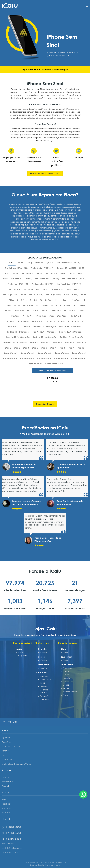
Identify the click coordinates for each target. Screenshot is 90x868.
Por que (5, 751)
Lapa (43, 683)
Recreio (66, 678)
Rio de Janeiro (67, 665)
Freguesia (67, 668)
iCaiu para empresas (11, 746)
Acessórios (6, 742)
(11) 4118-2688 (11, 833)
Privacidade (7, 782)
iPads (26, 213)
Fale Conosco (8, 844)
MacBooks (35, 213)
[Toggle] (4, 722)
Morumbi (44, 700)
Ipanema (67, 688)
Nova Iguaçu (66, 657)
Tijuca (66, 681)
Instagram (6, 808)
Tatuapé (44, 696)
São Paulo (42, 672)
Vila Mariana (46, 679)
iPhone (19, 213)
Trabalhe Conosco (10, 852)
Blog (4, 800)
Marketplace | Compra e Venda (17, 764)
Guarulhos (43, 649)
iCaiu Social (7, 760)
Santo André (44, 665)
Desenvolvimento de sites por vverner (45, 865)
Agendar (6, 738)
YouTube (6, 813)
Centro (44, 652)
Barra (65, 695)
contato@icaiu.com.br (12, 848)
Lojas (4, 755)
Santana (44, 686)
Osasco (41, 657)
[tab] (12, 263)
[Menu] (87, 6)
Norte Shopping (70, 692)
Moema (44, 676)
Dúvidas (5, 777)
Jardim (44, 668)
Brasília (19, 649)
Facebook (6, 804)
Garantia (6, 786)
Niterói (63, 649)
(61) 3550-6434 (11, 839)
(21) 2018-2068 (11, 827)
